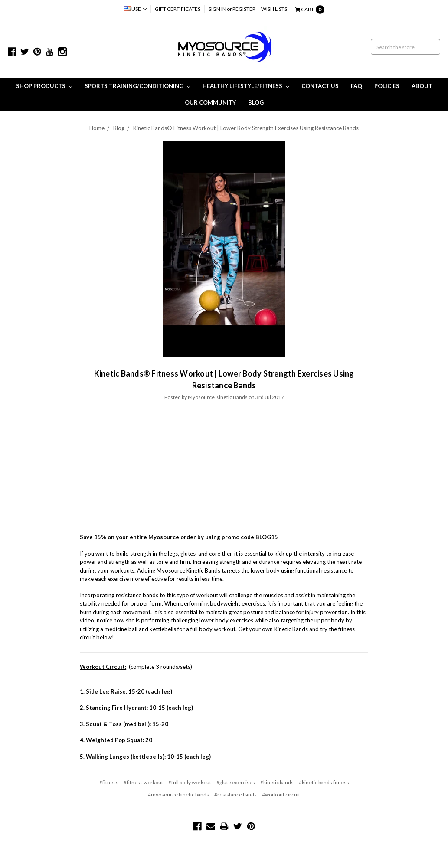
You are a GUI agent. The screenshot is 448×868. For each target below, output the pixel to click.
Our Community (210, 102)
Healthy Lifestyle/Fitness (246, 86)
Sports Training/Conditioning (137, 86)
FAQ (356, 86)
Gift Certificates (178, 9)
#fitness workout (143, 782)
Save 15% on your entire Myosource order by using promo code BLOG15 (179, 537)
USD (135, 9)
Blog (256, 102)
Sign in (217, 9)
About (422, 86)
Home (97, 128)
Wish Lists (274, 9)
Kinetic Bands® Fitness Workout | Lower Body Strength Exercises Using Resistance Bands (246, 128)
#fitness (109, 782)
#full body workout (190, 782)
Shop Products (44, 86)
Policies (387, 86)
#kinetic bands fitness (324, 782)
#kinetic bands (277, 782)
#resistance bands (235, 794)
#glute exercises (236, 782)
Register (244, 9)
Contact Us (320, 86)
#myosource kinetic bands (178, 794)
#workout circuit (281, 794)
